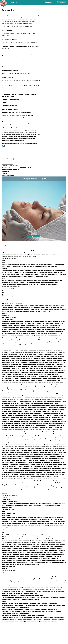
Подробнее (34, 236)
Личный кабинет (61, 2)
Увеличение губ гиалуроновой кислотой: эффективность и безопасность (22, 574)
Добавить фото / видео (25, 168)
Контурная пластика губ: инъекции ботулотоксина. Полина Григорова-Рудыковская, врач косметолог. (29, 610)
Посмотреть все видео (8, 623)
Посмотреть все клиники (8, 571)
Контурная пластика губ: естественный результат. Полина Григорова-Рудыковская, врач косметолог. (29, 604)
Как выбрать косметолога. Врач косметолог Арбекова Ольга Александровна (23, 616)
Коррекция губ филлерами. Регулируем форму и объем (17, 586)
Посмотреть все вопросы (9, 259)
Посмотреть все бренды (8, 288)
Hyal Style (4, 269)
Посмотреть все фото (8, 247)
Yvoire (3, 279)
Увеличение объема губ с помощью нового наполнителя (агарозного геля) (22, 596)
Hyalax (3, 263)
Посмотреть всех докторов (9, 496)
